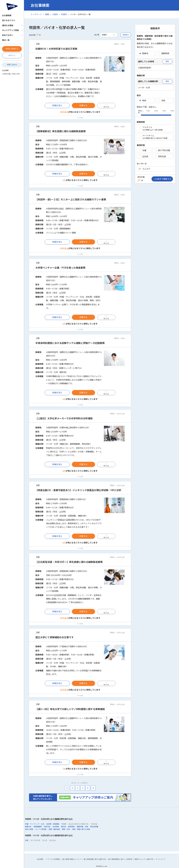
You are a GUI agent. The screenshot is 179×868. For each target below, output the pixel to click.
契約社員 (160, 156)
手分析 (64, 824)
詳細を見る (57, 105)
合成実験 (56, 827)
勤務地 (144, 53)
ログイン (12, 55)
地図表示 (126, 35)
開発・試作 (66, 829)
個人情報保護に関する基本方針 (95, 859)
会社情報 (5, 70)
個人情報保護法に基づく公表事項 (120, 859)
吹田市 (64, 14)
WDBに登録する (12, 49)
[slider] (139, 115)
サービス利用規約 (54, 859)
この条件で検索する (162, 179)
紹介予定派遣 (162, 150)
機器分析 (28, 827)
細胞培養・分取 (82, 827)
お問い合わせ (12, 65)
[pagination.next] (93, 788)
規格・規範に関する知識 (81, 829)
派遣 (143, 150)
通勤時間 (164, 53)
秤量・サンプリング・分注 (35, 824)
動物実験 (71, 827)
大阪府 (55, 14)
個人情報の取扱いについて (72, 859)
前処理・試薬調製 (53, 824)
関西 (47, 14)
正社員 (144, 156)
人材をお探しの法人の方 (11, 74)
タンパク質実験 (41, 829)
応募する (83, 105)
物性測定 (47, 827)
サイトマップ (160, 859)
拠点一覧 (6, 40)
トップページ (36, 14)
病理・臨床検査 (54, 829)
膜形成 (64, 827)
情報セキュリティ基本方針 (144, 859)
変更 (167, 61)
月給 (162, 101)
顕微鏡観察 (38, 827)
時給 (143, 101)
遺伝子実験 (29, 829)
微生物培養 (94, 827)
